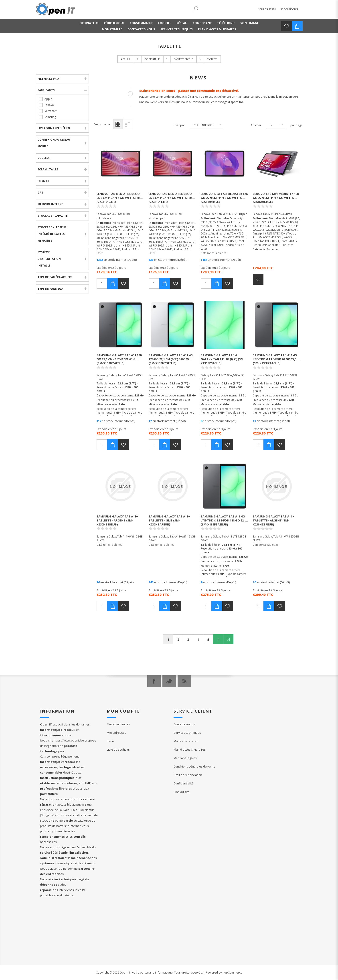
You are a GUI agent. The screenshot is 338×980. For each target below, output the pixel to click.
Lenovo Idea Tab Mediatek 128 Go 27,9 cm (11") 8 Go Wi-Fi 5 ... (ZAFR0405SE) (224, 198)
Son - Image (249, 23)
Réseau (182, 23)
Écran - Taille (48, 169)
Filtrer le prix (48, 79)
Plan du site (181, 792)
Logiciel (165, 23)
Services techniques (177, 29)
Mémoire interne (50, 204)
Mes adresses (116, 733)
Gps (40, 193)
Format (43, 181)
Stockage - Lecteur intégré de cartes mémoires (52, 234)
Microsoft (51, 111)
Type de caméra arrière (55, 277)
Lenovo (49, 105)
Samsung (50, 117)
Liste (127, 124)
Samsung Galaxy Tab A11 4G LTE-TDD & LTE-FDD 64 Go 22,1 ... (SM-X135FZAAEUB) (276, 359)
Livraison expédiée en (54, 128)
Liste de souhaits (118, 750)
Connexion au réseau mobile (54, 143)
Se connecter (289, 9)
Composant (202, 23)
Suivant (218, 639)
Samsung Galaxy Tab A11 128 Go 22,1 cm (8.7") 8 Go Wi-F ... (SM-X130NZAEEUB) (119, 359)
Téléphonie (226, 23)
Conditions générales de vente (194, 766)
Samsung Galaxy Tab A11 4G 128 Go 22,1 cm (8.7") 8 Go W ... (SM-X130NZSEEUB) (171, 359)
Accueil (126, 59)
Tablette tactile (184, 59)
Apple (48, 99)
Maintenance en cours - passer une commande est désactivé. (189, 91)
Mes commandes (118, 724)
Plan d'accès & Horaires (217, 29)
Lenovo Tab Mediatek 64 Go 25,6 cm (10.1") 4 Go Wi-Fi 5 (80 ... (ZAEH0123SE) (120, 198)
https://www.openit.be (69, 740)
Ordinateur (89, 23)
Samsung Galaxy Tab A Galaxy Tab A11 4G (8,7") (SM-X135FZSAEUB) (223, 359)
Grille (118, 124)
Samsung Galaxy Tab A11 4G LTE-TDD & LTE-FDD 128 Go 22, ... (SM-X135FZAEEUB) (224, 520)
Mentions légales (185, 758)
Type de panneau (50, 289)
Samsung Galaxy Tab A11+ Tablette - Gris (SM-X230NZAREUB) (169, 520)
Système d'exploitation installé (49, 259)
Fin (228, 639)
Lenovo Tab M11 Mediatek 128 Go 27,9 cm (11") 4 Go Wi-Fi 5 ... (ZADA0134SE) (276, 198)
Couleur (44, 158)
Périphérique (114, 23)
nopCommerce (232, 972)
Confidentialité (183, 783)
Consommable (141, 23)
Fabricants (46, 90)
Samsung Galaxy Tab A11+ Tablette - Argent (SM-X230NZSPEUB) (273, 520)
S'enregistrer (267, 9)
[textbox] (166, 9)
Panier (111, 741)
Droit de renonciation (188, 775)
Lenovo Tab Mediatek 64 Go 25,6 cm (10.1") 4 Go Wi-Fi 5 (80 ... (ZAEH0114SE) (172, 198)
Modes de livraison (186, 741)
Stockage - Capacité (53, 216)
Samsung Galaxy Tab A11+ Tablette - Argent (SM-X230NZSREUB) (117, 520)
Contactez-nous (141, 29)
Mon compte (112, 29)
